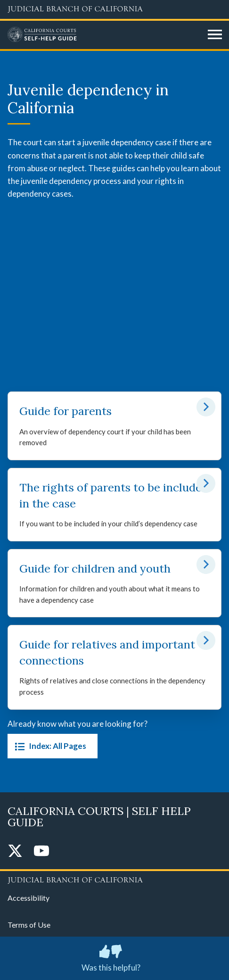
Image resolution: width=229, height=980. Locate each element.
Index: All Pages (49, 746)
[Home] (104, 35)
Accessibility (29, 898)
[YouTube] (41, 851)
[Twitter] (15, 851)
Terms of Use (29, 925)
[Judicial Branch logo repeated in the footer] (114, 879)
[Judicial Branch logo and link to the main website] (114, 9)
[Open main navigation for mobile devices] (215, 35)
